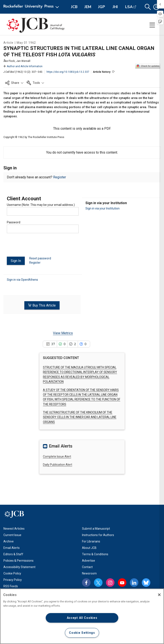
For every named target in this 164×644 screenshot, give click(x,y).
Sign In (16, 261)
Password (14, 222)
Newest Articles (14, 529)
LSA (129, 7)
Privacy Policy (13, 580)
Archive (9, 541)
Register (60, 177)
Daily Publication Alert (58, 465)
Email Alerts (12, 548)
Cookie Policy (12, 573)
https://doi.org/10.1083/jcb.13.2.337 (68, 72)
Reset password (40, 258)
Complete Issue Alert (57, 456)
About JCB (89, 548)
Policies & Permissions (18, 561)
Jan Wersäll (23, 61)
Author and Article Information (23, 66)
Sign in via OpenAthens (22, 280)
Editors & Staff (13, 554)
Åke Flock (9, 61)
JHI (115, 7)
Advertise (89, 561)
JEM (88, 7)
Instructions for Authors (98, 535)
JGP (102, 7)
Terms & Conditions (95, 554)
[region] (82, 616)
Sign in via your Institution (102, 208)
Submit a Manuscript (96, 529)
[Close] (159, 595)
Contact (87, 567)
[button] (148, 7)
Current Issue (12, 535)
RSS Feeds (11, 586)
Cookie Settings (82, 633)
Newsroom (89, 573)
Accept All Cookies (82, 618)
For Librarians (91, 541)
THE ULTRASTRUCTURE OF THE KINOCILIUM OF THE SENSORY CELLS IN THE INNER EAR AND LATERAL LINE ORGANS (80, 417)
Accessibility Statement (19, 567)
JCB (74, 7)
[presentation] (39, 247)
